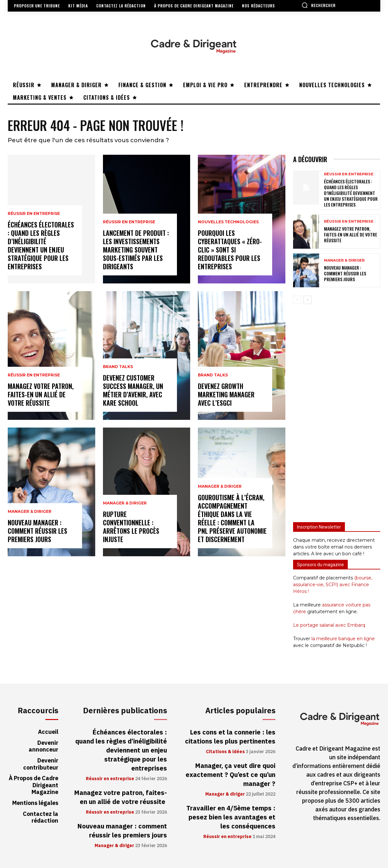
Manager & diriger (30, 512)
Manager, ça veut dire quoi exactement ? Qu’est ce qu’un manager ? (231, 775)
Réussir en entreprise (34, 214)
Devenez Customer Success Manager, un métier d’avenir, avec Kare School (133, 390)
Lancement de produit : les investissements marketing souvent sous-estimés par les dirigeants (136, 250)
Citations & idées (225, 752)
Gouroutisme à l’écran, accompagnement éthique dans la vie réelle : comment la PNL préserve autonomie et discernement (232, 518)
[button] (319, 5)
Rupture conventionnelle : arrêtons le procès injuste (131, 527)
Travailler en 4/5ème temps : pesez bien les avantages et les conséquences (231, 817)
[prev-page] (297, 300)
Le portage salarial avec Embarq (329, 625)
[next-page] (307, 300)
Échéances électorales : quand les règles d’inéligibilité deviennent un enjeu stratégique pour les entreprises (41, 245)
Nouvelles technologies (228, 222)
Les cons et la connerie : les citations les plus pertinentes (230, 737)
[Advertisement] (337, 410)
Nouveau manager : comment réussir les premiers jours (37, 531)
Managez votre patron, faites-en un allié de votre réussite (41, 394)
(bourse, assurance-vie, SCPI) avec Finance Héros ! (333, 585)
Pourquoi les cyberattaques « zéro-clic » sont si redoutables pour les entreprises (230, 250)
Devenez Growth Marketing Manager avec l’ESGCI (226, 394)
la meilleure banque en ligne (343, 639)
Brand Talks (118, 367)
